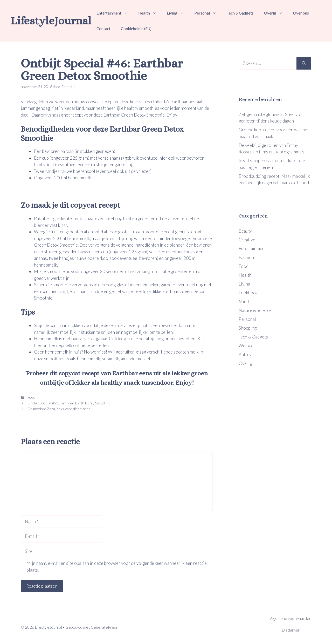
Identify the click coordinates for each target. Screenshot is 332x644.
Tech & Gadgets (240, 13)
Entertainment (115, 13)
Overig (276, 13)
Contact (103, 29)
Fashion (246, 257)
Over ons (301, 13)
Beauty (245, 231)
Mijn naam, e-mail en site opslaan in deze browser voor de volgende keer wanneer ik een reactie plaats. (117, 567)
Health (150, 13)
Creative (247, 240)
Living (178, 13)
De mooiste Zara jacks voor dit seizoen (59, 409)
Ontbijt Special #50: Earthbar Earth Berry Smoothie (69, 403)
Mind (244, 301)
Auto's (245, 354)
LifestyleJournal (51, 21)
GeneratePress (104, 627)
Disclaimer (291, 630)
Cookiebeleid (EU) (136, 29)
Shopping (248, 328)
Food (31, 397)
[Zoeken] (304, 63)
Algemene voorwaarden (291, 618)
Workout (247, 346)
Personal (208, 13)
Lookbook (248, 293)
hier (38, 345)
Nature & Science (255, 310)
